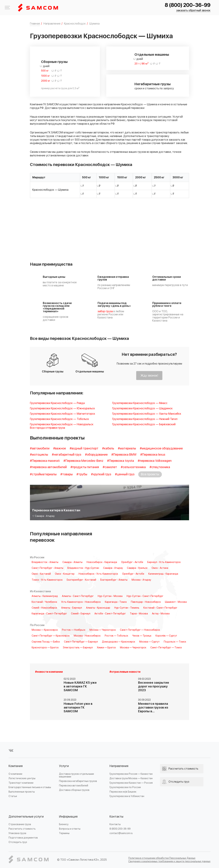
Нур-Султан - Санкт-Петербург (145, 596)
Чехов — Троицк (142, 636)
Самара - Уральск (137, 568)
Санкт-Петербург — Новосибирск (140, 630)
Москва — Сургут (149, 642)
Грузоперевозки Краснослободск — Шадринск (142, 409)
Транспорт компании (21, 783)
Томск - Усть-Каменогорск (47, 580)
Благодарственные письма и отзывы (30, 787)
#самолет (110, 467)
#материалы (127, 448)
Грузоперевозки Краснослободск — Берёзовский (144, 424)
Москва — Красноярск (45, 630)
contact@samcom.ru (121, 833)
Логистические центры (22, 778)
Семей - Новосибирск (44, 608)
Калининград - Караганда (163, 574)
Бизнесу (64, 824)
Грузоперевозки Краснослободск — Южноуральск (62, 409)
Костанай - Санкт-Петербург (160, 608)
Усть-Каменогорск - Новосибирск (81, 602)
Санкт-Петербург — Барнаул (81, 642)
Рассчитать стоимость (22, 829)
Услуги (64, 766)
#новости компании (49, 672)
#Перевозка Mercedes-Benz (83, 461)
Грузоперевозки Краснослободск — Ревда (57, 403)
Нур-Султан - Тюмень (127, 608)
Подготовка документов (23, 838)
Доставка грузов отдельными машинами (76, 775)
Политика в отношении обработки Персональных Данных (162, 858)
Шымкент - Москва (176, 602)
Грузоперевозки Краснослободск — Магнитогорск (63, 414)
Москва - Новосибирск (87, 636)
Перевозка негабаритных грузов (78, 781)
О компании (15, 774)
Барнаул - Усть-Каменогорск (164, 562)
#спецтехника (160, 467)
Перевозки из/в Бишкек (123, 792)
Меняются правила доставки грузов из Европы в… (153, 708)
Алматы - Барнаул (72, 608)
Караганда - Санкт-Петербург (49, 614)
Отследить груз (18, 842)
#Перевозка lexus (153, 455)
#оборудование (96, 455)
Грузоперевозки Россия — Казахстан (131, 774)
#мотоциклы (39, 455)
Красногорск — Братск (45, 648)
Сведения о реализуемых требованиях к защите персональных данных (169, 861)
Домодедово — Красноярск (119, 642)
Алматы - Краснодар (98, 608)
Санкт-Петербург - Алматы (47, 568)
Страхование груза (20, 824)
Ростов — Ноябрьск (74, 630)
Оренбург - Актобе (132, 562)
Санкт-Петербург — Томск (166, 648)
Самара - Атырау (113, 568)
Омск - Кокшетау (65, 574)
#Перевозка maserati (45, 461)
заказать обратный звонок (193, 11)
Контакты (116, 817)
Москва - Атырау (141, 580)
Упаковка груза (17, 833)
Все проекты (150, 474)
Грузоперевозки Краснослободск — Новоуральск (62, 424)
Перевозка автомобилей (74, 786)
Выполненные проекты (22, 792)
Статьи (13, 796)
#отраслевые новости (125, 672)
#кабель (108, 448)
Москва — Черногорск (103, 630)
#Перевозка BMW (124, 455)
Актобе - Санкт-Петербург (110, 614)
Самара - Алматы (72, 562)
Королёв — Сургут (166, 636)
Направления (119, 766)
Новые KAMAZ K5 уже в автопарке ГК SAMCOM (80, 686)
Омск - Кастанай (41, 574)
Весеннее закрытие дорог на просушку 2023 (154, 686)
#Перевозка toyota (121, 461)
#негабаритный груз (67, 455)
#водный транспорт (84, 448)
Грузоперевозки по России (125, 787)
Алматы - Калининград (45, 596)
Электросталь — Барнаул (78, 648)
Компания (16, 766)
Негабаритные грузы (153, 84)
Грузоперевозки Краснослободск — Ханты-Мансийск (147, 414)
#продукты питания (85, 467)
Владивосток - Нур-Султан (83, 568)
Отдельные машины (152, 55)
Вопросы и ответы (70, 829)
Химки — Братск (106, 648)
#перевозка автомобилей (48, 467)
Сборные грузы (54, 62)
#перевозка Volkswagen (155, 461)
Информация (68, 817)
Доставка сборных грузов (74, 790)
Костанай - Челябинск (44, 602)
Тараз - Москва (139, 614)
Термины (64, 833)
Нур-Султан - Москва (110, 596)
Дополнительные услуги (26, 817)
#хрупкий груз (101, 474)
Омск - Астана (160, 568)
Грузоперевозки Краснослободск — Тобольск (59, 419)
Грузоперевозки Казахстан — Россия (131, 783)
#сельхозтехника (133, 467)
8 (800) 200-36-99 (188, 5)
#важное (60, 448)
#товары (67, 474)
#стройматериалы (43, 474)
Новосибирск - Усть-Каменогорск (98, 574)
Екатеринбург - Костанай (81, 580)
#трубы (82, 474)
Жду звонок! (149, 376)
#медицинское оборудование (161, 448)
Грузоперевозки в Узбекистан (127, 796)
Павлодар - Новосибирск (146, 602)
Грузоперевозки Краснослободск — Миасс (140, 403)
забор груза (105, 311)
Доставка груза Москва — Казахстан (131, 778)
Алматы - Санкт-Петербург (78, 596)
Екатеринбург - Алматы (114, 580)
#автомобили (40, 448)
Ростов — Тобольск (116, 636)
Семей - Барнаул (81, 614)
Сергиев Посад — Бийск (46, 642)
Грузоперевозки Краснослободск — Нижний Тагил (145, 419)
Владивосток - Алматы (45, 562)
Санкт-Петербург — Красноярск (51, 636)
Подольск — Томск (175, 642)
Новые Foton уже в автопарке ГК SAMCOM (78, 708)
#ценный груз (125, 474)
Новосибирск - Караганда (102, 562)
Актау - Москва (161, 614)
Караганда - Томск (116, 602)
